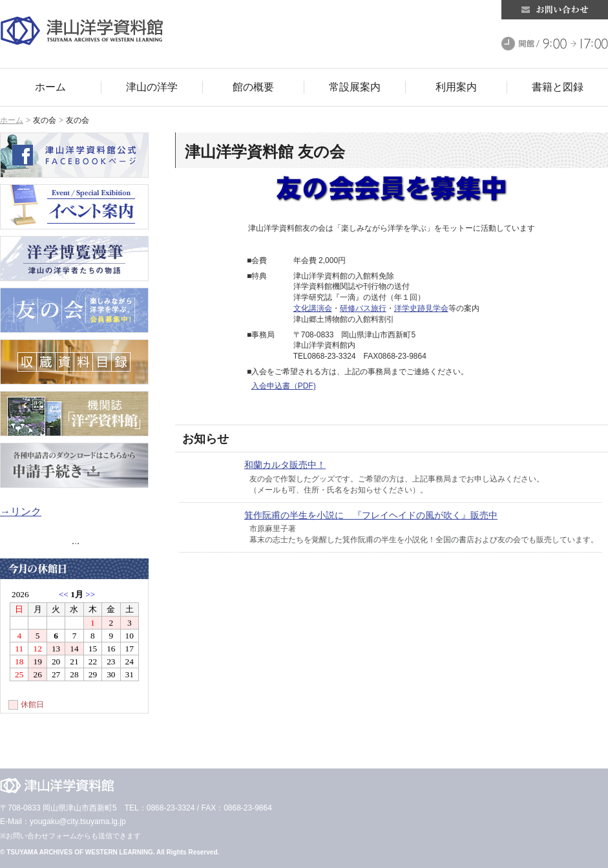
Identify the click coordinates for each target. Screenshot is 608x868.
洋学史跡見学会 (421, 308)
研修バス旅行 (363, 308)
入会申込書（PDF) (284, 386)
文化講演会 (313, 308)
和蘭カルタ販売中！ (285, 465)
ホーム (12, 120)
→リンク (21, 512)
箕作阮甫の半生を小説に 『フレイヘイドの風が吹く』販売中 (371, 515)
